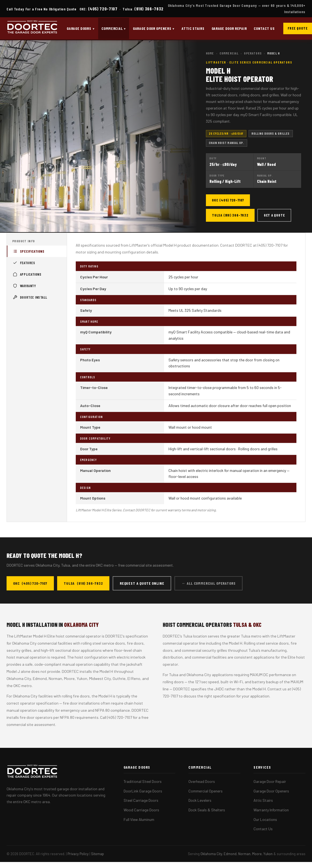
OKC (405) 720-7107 (228, 200)
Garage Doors (79, 28)
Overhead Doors (202, 781)
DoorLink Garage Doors (143, 791)
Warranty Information (271, 810)
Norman (244, 854)
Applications (27, 274)
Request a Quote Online (142, 583)
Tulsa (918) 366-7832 (230, 215)
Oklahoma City (211, 854)
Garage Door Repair (229, 28)
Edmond (230, 854)
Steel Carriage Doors (141, 800)
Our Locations (265, 819)
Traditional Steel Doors (143, 781)
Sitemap (97, 854)
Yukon (268, 854)
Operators (253, 53)
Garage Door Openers (152, 28)
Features (24, 263)
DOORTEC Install (30, 297)
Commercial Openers (205, 791)
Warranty (25, 286)
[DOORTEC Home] (32, 28)
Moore (257, 854)
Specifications (29, 251)
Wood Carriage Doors (141, 810)
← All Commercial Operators (209, 583)
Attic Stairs (193, 28)
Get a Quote (274, 215)
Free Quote (298, 28)
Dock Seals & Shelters (207, 810)
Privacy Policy (78, 854)
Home (210, 53)
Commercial (112, 28)
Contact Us (264, 28)
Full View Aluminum (139, 819)
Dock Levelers (200, 800)
